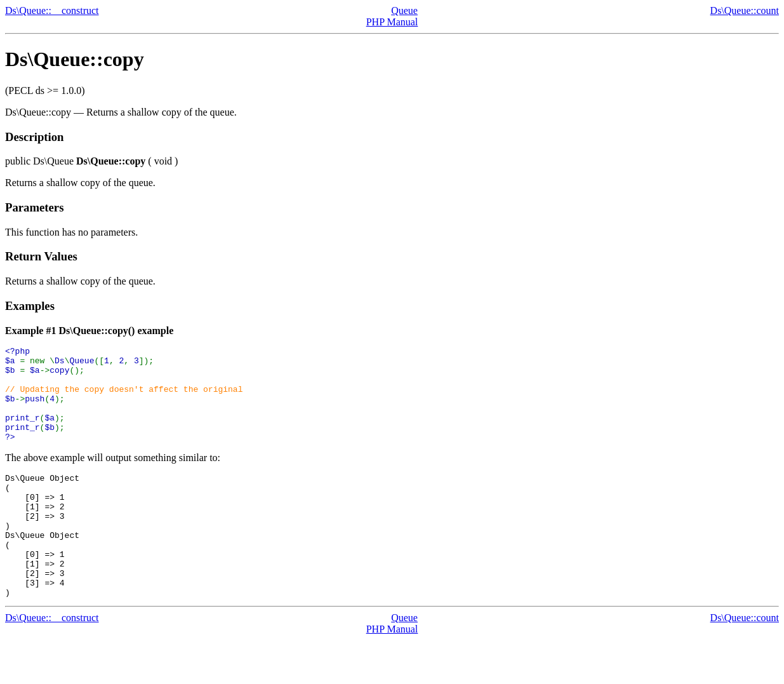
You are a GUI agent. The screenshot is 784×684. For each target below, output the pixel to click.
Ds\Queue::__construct (52, 10)
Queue (404, 10)
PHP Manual (392, 22)
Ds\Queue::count (745, 10)
